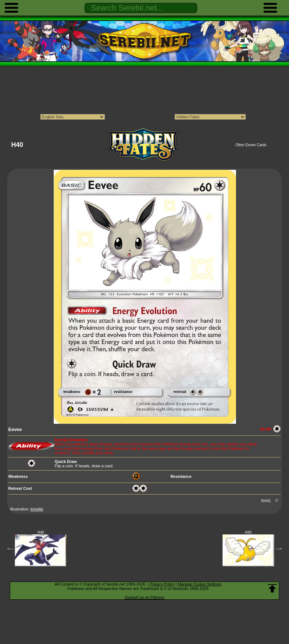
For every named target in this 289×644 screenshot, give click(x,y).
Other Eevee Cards (251, 145)
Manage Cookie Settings (200, 584)
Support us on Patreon (144, 597)
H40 (41, 532)
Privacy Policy (162, 584)
